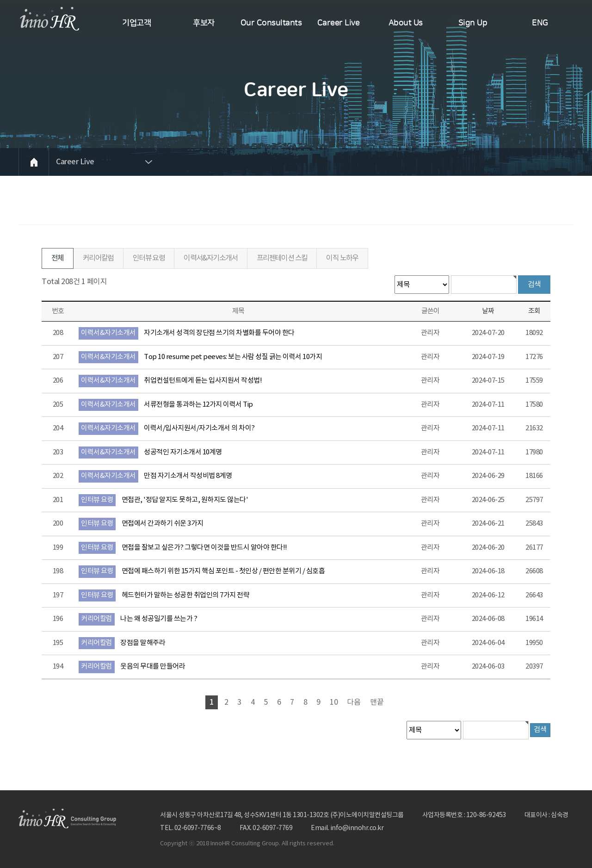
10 (334, 702)
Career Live (339, 23)
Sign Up (473, 23)
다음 (354, 702)
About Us (406, 23)
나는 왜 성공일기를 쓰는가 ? (159, 619)
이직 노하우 (342, 258)
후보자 (204, 23)
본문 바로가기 (0, 0)
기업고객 (136, 23)
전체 (58, 258)
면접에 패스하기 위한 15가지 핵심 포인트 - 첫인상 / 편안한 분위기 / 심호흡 (223, 571)
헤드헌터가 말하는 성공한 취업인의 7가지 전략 (186, 595)
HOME (34, 162)
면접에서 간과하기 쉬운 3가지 (163, 524)
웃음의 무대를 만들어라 (153, 666)
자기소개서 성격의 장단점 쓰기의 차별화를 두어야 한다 (219, 333)
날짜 (488, 311)
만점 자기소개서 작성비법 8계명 (188, 476)
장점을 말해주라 (143, 643)
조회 (534, 311)
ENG (540, 23)
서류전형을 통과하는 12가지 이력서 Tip (198, 405)
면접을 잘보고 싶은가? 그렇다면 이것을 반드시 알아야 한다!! (204, 548)
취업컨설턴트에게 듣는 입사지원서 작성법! (203, 381)
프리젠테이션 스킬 (282, 258)
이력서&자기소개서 (211, 258)
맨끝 (377, 702)
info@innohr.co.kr (357, 828)
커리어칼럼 (98, 258)
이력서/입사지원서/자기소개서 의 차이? (199, 428)
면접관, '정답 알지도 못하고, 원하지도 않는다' (185, 500)
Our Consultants (271, 23)
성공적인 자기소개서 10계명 (183, 452)
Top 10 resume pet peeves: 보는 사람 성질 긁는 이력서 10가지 (233, 357)
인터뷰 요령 (149, 258)
